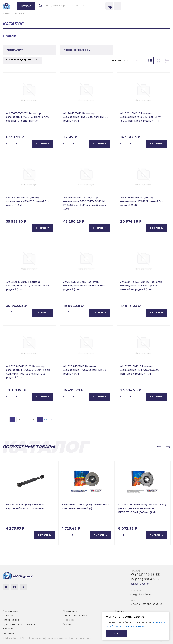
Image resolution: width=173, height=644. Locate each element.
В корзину (42, 144)
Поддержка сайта (80, 638)
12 (131, 60)
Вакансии (8, 629)
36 (137, 60)
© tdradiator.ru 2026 (14, 638)
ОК (116, 633)
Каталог (120, 611)
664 (46, 419)
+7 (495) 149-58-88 (145, 575)
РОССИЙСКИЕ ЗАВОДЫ (77, 50)
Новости (8, 615)
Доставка (68, 620)
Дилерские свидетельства (19, 624)
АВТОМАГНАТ (15, 50)
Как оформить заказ (75, 615)
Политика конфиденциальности (47, 638)
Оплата (67, 624)
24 (134, 60)
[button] (159, 447)
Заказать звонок (140, 584)
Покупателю (71, 611)
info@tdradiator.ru (141, 594)
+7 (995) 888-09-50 (146, 579)
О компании (10, 611)
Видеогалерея (11, 620)
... (40, 420)
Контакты (8, 633)
